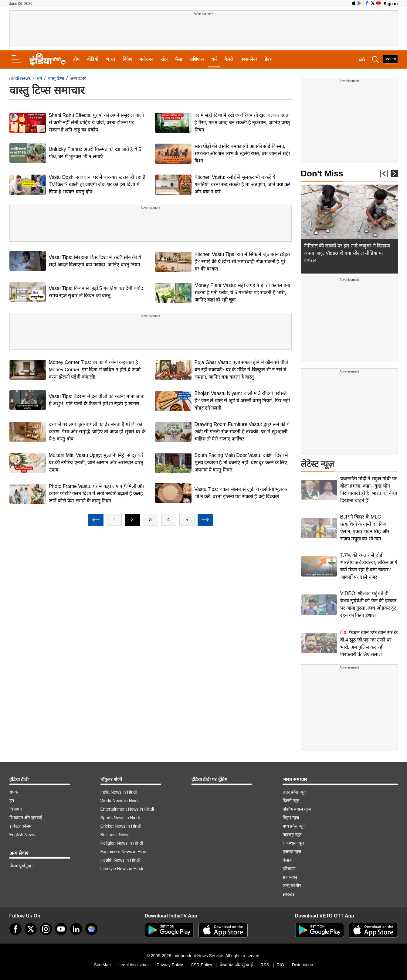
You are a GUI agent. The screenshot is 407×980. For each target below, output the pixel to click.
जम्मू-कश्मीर (292, 886)
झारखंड (288, 894)
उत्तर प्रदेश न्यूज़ (295, 792)
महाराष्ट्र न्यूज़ (292, 835)
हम (12, 801)
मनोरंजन (146, 59)
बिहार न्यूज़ (291, 818)
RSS (265, 965)
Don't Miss (322, 174)
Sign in (391, 4)
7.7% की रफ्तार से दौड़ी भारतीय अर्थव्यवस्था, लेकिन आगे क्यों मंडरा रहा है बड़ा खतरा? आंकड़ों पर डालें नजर (369, 566)
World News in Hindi (120, 801)
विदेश (127, 59)
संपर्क (14, 792)
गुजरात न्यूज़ (292, 852)
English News (22, 835)
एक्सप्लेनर (249, 59)
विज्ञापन (16, 809)
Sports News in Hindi (120, 818)
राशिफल (197, 59)
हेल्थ (269, 59)
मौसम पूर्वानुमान (22, 866)
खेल (164, 59)
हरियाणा (289, 869)
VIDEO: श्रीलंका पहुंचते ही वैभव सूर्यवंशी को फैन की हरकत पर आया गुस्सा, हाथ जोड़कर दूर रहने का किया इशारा (368, 604)
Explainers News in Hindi (124, 852)
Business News (115, 835)
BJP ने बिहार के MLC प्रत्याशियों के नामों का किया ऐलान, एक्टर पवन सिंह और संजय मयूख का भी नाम (365, 528)
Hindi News (20, 78)
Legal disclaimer (134, 965)
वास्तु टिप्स (56, 78)
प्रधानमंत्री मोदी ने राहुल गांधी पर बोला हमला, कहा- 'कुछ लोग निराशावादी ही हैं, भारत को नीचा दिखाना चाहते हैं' (369, 490)
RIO (281, 965)
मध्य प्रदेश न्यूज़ (294, 826)
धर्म (214, 59)
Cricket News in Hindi (121, 826)
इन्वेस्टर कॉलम (20, 826)
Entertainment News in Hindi (127, 809)
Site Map (102, 965)
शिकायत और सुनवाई (26, 818)
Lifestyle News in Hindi (122, 869)
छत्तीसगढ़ (290, 877)
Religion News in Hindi (122, 843)
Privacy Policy (170, 965)
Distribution (302, 965)
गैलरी (229, 59)
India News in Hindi (119, 792)
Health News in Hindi (120, 860)
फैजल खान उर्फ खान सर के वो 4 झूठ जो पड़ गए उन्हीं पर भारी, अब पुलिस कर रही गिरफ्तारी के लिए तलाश (369, 643)
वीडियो (93, 59)
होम (76, 59)
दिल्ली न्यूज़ (291, 801)
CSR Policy (201, 965)
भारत (110, 59)
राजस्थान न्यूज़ (293, 843)
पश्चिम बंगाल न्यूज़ (297, 809)
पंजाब (287, 860)
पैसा (179, 59)
